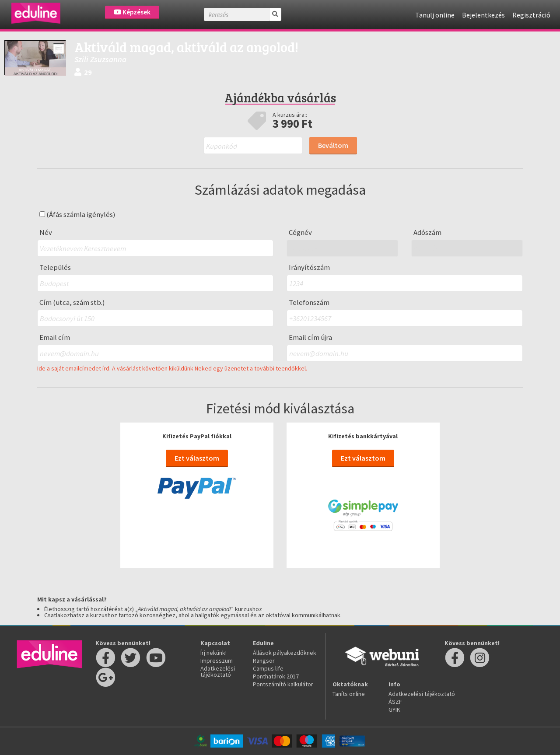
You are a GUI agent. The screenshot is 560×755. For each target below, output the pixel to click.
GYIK (394, 710)
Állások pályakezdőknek (285, 653)
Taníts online (349, 694)
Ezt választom (197, 458)
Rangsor (264, 661)
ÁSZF (395, 702)
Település (55, 267)
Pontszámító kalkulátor (283, 684)
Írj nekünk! (213, 653)
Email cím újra (310, 337)
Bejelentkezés (483, 15)
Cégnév (300, 232)
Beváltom (333, 145)
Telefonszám (309, 302)
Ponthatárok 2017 (276, 676)
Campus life (268, 668)
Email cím (55, 337)
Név (46, 232)
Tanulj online (435, 15)
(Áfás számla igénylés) (77, 215)
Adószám (427, 232)
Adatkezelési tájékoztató (218, 671)
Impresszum (217, 661)
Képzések (132, 12)
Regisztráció (531, 15)
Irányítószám (309, 267)
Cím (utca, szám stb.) (72, 302)
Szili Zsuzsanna (100, 59)
